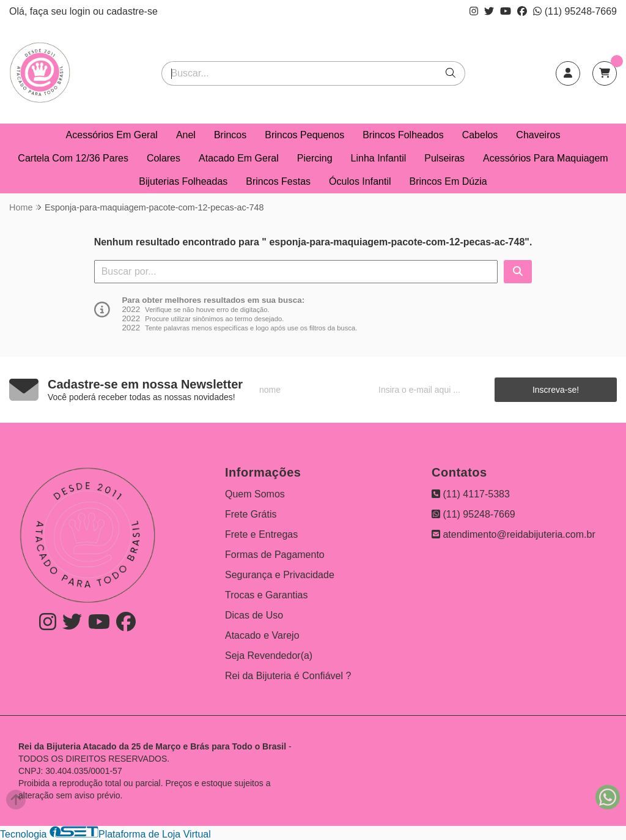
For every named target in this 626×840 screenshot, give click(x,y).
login (81, 11)
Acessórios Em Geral (112, 135)
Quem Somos (255, 494)
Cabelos (480, 135)
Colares (164, 158)
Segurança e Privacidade (280, 575)
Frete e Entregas (261, 534)
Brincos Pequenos (304, 135)
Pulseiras (444, 158)
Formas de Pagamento (275, 555)
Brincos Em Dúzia (448, 181)
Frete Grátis (251, 514)
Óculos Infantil (360, 181)
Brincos (230, 135)
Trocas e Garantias (266, 595)
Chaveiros (538, 135)
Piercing (315, 158)
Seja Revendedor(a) (269, 656)
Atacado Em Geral (239, 158)
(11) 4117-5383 (471, 494)
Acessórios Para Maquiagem (546, 158)
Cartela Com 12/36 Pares (73, 158)
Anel (186, 135)
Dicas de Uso (254, 615)
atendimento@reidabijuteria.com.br (514, 534)
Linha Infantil (379, 158)
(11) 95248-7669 (575, 11)
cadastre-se (132, 11)
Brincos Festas (278, 181)
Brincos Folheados (403, 135)
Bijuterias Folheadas (183, 181)
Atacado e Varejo (262, 635)
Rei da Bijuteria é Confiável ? (288, 676)
